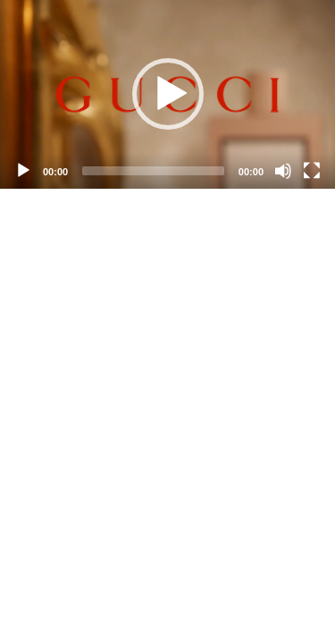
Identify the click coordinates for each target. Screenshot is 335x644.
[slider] (153, 171)
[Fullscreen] (312, 171)
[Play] (23, 171)
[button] (168, 94)
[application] (167, 94)
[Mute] (283, 171)
